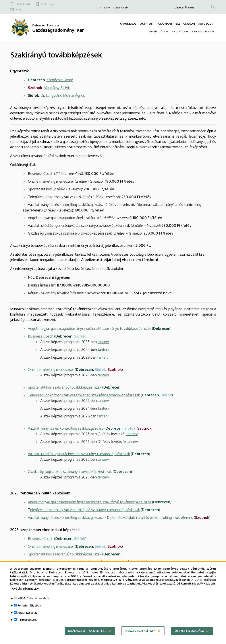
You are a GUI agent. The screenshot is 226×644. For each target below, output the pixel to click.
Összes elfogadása (189, 631)
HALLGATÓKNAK (180, 32)
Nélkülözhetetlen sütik (33, 598)
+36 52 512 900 (23, 4)
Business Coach (41, 336)
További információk (25, 588)
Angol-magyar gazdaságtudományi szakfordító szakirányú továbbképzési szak (90, 502)
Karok (107, 8)
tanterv (103, 342)
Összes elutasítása (140, 631)
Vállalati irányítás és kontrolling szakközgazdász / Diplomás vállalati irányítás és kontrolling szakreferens (110, 518)
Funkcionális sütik (29, 605)
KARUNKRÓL (128, 24)
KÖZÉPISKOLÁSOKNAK (203, 32)
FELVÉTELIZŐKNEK (158, 32)
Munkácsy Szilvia (57, 88)
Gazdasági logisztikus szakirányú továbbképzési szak (70, 472)
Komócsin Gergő (60, 80)
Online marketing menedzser (51, 546)
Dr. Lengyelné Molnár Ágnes (63, 95)
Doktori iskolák (121, 8)
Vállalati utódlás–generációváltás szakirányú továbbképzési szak (79, 454)
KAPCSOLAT (206, 24)
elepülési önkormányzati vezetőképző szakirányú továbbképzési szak (85, 510)
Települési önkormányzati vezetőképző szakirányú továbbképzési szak (84, 395)
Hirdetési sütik (27, 620)
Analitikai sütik (27, 613)
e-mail (18, 10)
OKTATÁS (146, 24)
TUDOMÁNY (164, 24)
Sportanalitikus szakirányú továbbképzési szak (65, 554)
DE (99, 8)
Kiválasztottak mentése (87, 631)
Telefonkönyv (48, 4)
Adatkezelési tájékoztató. (159, 584)
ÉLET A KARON (185, 24)
